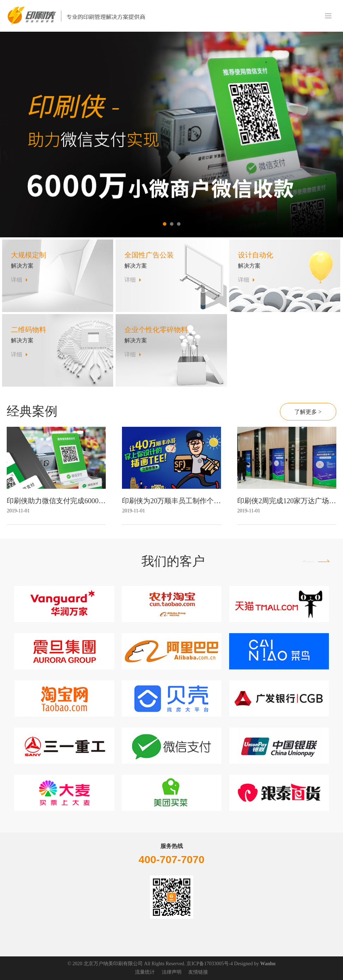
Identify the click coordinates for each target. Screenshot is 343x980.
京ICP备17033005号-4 (210, 964)
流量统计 (145, 972)
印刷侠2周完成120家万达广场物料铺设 (287, 501)
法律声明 (172, 972)
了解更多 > (308, 412)
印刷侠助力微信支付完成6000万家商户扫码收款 (56, 501)
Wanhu (268, 964)
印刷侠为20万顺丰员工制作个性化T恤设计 (171, 501)
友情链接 (198, 972)
